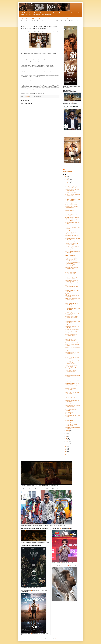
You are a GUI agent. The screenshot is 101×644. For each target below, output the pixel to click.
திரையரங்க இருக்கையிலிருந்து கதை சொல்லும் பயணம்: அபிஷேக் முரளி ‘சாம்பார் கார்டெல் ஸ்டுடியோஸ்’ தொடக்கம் (46, 18)
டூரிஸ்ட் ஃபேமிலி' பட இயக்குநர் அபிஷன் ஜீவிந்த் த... (72, 207)
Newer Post (23, 135)
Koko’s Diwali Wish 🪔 (69, 391)
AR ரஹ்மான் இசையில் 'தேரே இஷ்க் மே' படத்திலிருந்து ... (72, 265)
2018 (66, 455)
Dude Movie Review (69, 412)
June (67, 435)
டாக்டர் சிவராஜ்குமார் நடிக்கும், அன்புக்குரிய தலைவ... (71, 307)
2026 (66, 177)
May (67, 437)
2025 (66, 178)
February (67, 441)
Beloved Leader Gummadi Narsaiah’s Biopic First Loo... (72, 304)
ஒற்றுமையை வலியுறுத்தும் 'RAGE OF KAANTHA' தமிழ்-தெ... (72, 244)
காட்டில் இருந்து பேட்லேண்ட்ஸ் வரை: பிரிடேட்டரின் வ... (73, 299)
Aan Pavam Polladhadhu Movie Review (73, 209)
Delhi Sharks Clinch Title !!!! (70, 408)
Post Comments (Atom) (30, 137)
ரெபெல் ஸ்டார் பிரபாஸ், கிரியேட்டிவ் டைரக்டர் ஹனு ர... (72, 332)
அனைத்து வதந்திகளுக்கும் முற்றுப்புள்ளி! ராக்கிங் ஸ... (71, 242)
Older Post (57, 135)
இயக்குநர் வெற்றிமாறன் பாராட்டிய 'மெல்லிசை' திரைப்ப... (72, 353)
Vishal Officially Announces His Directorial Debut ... (71, 366)
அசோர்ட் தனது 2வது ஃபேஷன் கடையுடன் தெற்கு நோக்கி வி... (72, 398)
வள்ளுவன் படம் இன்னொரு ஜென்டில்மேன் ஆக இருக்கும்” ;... (72, 258)
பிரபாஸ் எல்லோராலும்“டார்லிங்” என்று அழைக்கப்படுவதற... (73, 301)
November (68, 181)
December (68, 180)
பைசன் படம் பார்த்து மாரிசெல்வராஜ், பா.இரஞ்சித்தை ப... (72, 358)
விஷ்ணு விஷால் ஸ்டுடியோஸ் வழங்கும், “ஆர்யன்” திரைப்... (71, 340)
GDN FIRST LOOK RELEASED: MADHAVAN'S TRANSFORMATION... (73, 286)
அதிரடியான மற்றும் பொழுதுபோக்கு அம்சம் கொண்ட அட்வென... (72, 260)
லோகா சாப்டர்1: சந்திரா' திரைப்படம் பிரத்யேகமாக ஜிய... (72, 190)
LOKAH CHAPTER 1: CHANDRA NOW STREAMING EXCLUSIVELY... (73, 192)
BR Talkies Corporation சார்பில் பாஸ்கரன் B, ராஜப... (71, 203)
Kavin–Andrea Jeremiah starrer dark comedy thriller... (72, 319)
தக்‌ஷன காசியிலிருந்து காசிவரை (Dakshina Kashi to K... (71, 403)
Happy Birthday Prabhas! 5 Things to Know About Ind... (72, 325)
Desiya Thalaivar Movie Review (71, 205)
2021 (66, 450)
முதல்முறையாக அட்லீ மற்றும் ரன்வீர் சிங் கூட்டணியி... (72, 381)
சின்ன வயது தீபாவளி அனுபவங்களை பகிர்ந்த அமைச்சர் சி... (73, 406)
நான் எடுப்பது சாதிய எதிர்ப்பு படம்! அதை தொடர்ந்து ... (72, 281)
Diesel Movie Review (69, 421)
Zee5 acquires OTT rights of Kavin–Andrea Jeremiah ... (72, 368)
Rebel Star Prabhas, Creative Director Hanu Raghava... (72, 330)
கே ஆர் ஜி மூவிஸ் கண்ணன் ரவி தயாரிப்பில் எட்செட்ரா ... (71, 273)
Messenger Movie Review (70, 255)
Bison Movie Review (69, 414)
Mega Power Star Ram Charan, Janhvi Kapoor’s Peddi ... (72, 314)
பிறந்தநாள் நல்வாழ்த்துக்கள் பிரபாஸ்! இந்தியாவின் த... (72, 327)
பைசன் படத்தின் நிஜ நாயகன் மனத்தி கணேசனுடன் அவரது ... (72, 363)
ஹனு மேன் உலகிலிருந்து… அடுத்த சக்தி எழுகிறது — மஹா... (72, 249)
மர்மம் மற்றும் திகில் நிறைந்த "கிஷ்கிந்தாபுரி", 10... (71, 233)
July (67, 433)
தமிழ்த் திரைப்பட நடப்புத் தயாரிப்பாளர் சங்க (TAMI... (71, 294)
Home (40, 135)
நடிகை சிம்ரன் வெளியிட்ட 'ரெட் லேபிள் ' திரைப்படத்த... (71, 215)
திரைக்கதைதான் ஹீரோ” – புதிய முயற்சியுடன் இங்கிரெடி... (71, 278)
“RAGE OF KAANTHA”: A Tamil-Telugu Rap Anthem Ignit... (72, 247)
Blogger (55, 638)
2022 (66, 448)
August (67, 432)
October (67, 183)
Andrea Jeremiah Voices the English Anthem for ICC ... (72, 218)
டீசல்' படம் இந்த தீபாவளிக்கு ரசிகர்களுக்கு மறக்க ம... (71, 423)
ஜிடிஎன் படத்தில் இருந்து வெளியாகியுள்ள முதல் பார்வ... (72, 288)
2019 (66, 453)
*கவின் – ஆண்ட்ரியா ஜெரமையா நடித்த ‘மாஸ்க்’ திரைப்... (72, 371)
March (67, 440)
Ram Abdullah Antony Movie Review (72, 235)
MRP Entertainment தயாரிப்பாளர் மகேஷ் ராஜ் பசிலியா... (72, 268)
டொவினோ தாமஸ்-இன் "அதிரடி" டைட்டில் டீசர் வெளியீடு (72, 187)
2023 (66, 447)
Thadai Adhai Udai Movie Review (71, 237)
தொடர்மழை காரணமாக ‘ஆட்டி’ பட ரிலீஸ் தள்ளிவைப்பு (72, 350)
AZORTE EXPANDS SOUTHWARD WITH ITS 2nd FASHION (72, 396)
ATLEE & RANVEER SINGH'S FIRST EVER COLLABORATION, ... (72, 379)
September (68, 430)
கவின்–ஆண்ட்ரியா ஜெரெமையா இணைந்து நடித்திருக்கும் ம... (72, 317)
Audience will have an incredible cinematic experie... (71, 425)
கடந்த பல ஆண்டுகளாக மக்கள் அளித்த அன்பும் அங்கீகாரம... (73, 200)
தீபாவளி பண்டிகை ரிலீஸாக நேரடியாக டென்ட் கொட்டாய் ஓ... (73, 348)
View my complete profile (68, 172)
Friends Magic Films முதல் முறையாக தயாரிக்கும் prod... (72, 384)
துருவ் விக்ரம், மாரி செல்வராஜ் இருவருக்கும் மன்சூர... (71, 335)
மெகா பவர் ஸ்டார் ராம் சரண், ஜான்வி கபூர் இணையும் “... (72, 312)
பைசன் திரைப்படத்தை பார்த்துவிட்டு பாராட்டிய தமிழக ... (72, 283)
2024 (66, 445)
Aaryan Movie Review (69, 254)
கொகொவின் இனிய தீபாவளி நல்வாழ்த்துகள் (71, 389)
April (67, 438)
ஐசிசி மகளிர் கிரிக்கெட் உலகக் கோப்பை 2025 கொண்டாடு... (71, 220)
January (67, 443)
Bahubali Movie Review (70, 211)
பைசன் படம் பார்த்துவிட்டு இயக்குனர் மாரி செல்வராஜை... (73, 195)
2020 (66, 451)
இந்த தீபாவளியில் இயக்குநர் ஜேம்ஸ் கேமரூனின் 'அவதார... (72, 343)
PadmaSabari (67, 170)
